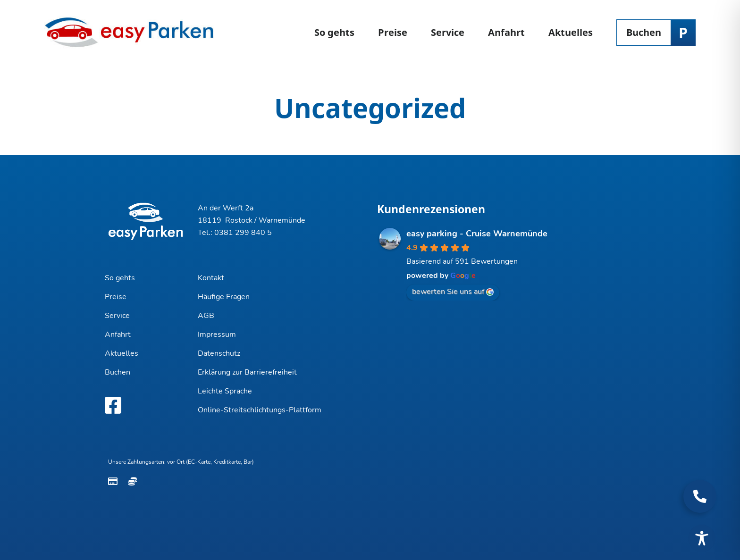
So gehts (334, 32)
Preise (393, 32)
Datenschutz (219, 353)
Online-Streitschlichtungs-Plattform (260, 410)
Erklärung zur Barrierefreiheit (247, 372)
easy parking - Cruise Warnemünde (477, 234)
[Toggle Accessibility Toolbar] (702, 538)
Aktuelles (571, 32)
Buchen (644, 32)
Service (448, 32)
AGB (206, 316)
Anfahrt (506, 32)
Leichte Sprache (225, 391)
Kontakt (211, 278)
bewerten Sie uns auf (453, 292)
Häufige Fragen (224, 297)
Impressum (217, 334)
